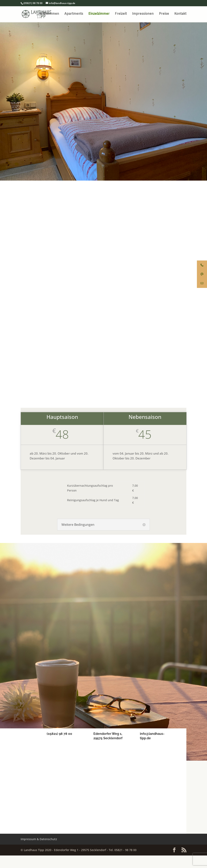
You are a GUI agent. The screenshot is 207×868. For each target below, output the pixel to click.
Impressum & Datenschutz (39, 852)
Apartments (74, 14)
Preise (164, 14)
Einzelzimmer (99, 14)
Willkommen (49, 14)
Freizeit (121, 14)
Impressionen (143, 14)
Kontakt (180, 14)
